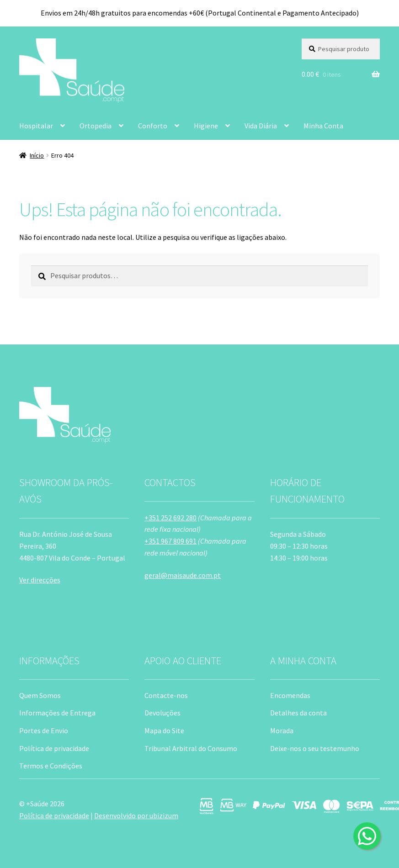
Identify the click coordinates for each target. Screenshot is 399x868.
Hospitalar (36, 126)
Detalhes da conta (298, 713)
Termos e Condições (51, 766)
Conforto (153, 126)
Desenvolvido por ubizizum (136, 815)
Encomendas (290, 695)
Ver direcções (40, 580)
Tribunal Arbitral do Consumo (191, 748)
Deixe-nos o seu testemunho (315, 748)
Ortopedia (96, 126)
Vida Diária (261, 126)
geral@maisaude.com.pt (183, 575)
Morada (282, 730)
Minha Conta (323, 126)
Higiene (206, 126)
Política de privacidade (54, 748)
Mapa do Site (164, 730)
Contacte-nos (166, 695)
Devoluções (162, 713)
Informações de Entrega (57, 713)
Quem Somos (40, 695)
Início (37, 155)
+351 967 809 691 (170, 541)
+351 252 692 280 (170, 518)
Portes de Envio (44, 730)
